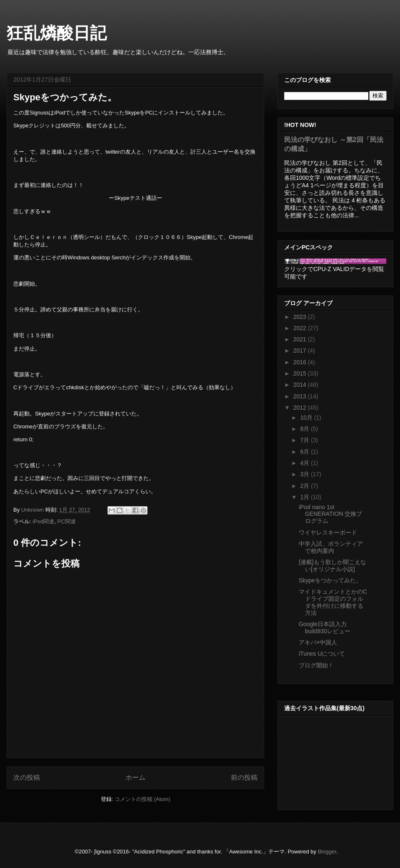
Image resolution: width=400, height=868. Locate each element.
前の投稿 (244, 777)
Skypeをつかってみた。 (330, 580)
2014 (301, 385)
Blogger (327, 852)
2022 (301, 328)
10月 (307, 418)
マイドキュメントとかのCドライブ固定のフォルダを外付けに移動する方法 (333, 602)
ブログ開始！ (316, 665)
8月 (305, 429)
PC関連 (67, 521)
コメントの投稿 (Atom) (142, 799)
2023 (301, 317)
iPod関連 (43, 521)
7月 (305, 440)
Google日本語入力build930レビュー (325, 628)
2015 (301, 373)
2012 (301, 408)
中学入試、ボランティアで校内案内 (331, 547)
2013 (301, 396)
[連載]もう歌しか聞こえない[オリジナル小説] (332, 566)
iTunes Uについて (322, 654)
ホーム (135, 777)
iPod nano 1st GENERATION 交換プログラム (330, 514)
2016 (301, 362)
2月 (305, 486)
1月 (305, 497)
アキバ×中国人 (318, 642)
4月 (305, 463)
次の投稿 (27, 777)
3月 (305, 474)
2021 (301, 339)
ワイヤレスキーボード (328, 532)
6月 (305, 452)
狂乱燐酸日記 (57, 33)
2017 (301, 351)
